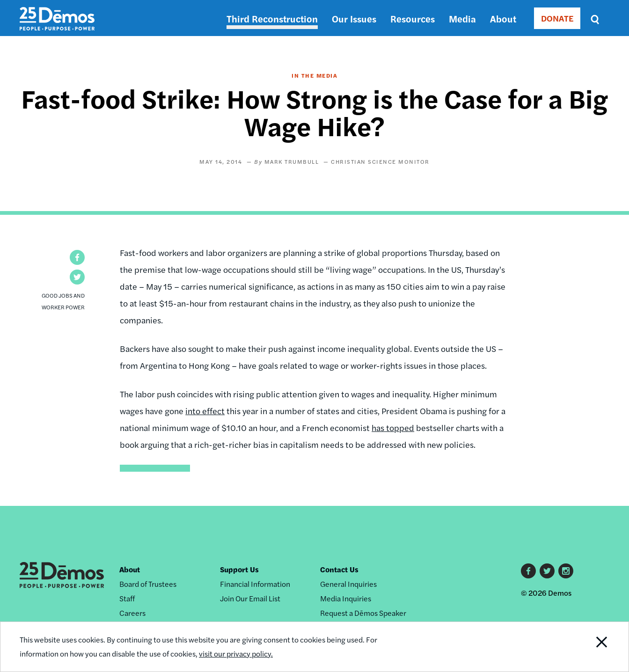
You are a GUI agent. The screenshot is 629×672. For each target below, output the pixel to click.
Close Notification (590, 647)
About (503, 18)
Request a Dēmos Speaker (363, 613)
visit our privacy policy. (236, 654)
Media (462, 18)
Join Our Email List (250, 598)
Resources (413, 18)
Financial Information (255, 584)
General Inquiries (348, 584)
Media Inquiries (346, 598)
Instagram (566, 571)
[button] (77, 257)
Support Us (239, 569)
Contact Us (339, 569)
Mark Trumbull (292, 161)
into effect (205, 411)
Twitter (547, 571)
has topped (393, 427)
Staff (127, 598)
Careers (132, 613)
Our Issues (354, 18)
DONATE (557, 18)
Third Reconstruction (272, 18)
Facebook (528, 571)
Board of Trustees (148, 584)
